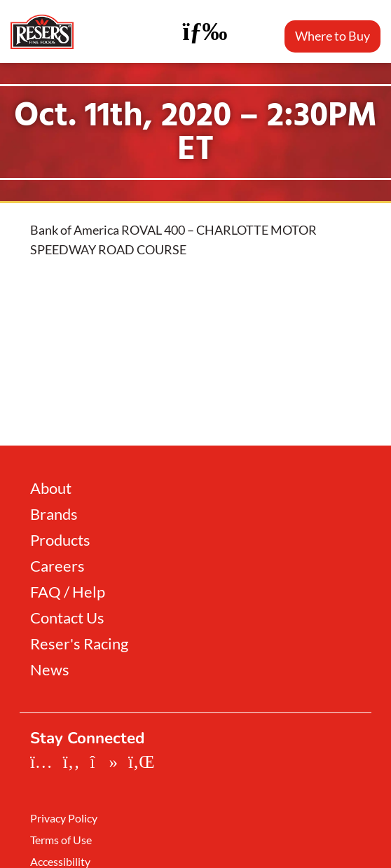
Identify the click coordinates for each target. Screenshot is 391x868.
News (50, 670)
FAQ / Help (68, 592)
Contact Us (67, 618)
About (51, 488)
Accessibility (60, 862)
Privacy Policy (64, 818)
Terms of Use (61, 840)
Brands (54, 514)
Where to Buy (332, 36)
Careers (57, 566)
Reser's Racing (79, 644)
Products (60, 540)
